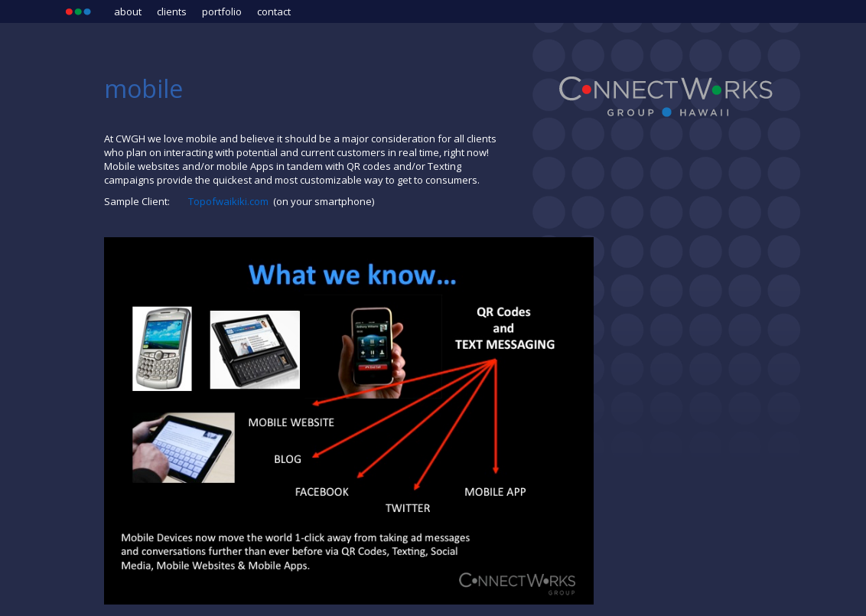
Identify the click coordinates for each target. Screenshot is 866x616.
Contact (274, 11)
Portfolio (222, 11)
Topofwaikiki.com (230, 201)
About (128, 11)
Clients (172, 11)
